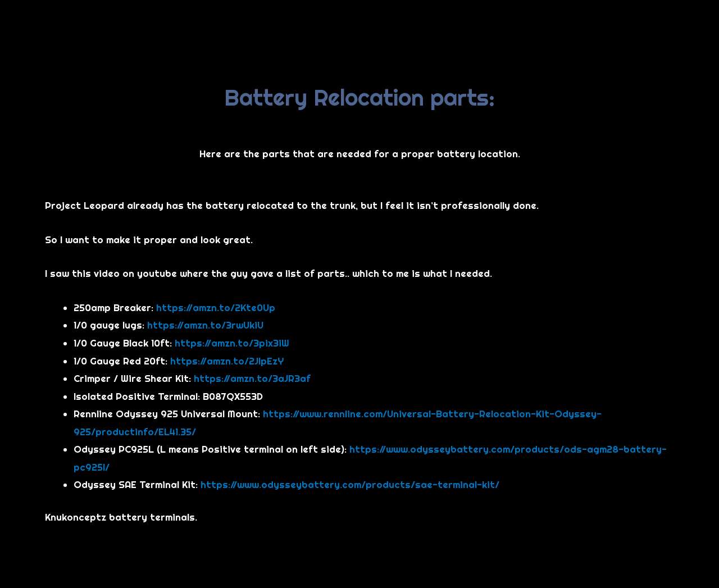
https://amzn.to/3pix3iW (232, 343)
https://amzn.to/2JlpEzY (227, 361)
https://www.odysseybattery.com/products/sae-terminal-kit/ (350, 484)
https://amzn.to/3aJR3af (252, 378)
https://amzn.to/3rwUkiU (205, 325)
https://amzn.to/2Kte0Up (216, 307)
